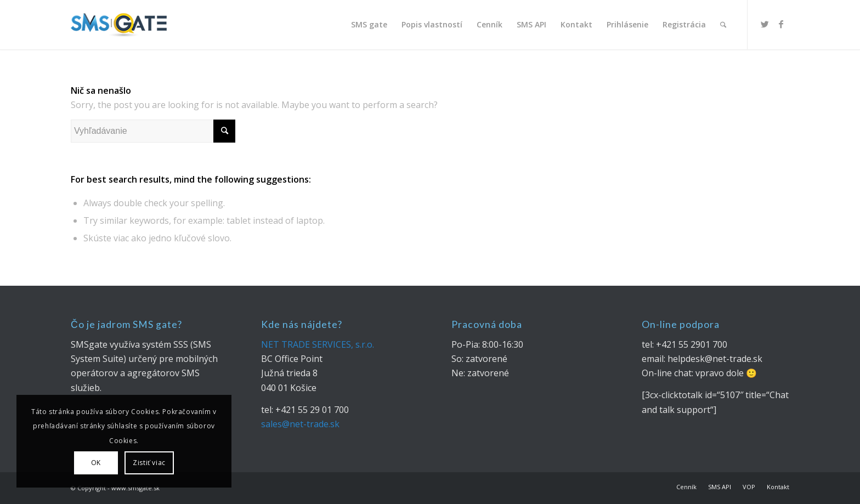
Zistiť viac (149, 463)
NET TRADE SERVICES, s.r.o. (318, 344)
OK (96, 463)
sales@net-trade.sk (300, 424)
